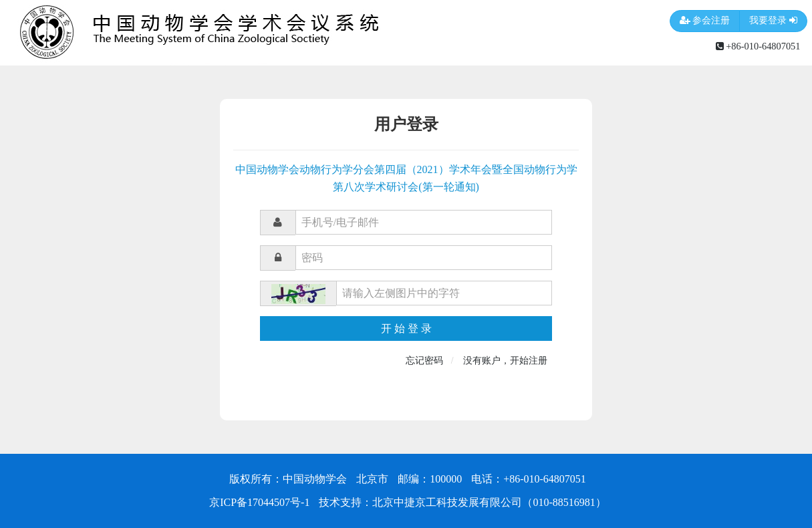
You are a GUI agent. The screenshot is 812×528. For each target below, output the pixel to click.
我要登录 (773, 21)
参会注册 (705, 21)
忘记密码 (424, 361)
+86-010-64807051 (758, 46)
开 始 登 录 (406, 328)
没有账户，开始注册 (505, 361)
